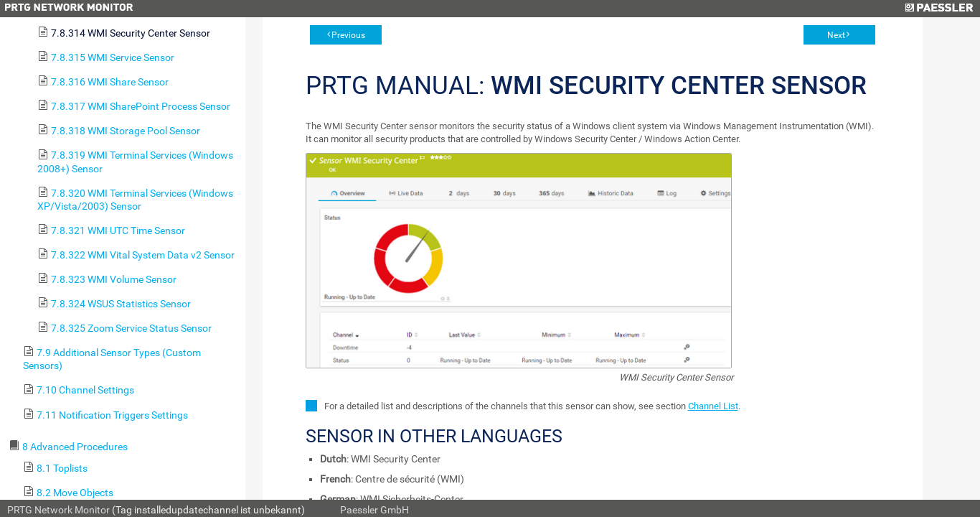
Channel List (713, 406)
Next (836, 35)
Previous (348, 35)
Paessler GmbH (374, 510)
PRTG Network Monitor (58, 510)
